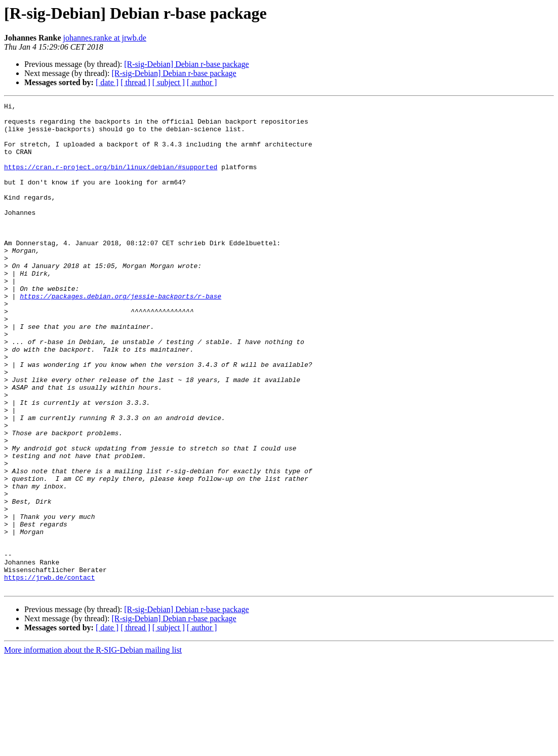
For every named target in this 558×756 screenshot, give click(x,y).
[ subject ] (169, 82)
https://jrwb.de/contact (49, 673)
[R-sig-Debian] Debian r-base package (186, 64)
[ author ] (202, 82)
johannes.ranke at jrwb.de (104, 38)
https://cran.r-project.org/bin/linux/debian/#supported (111, 180)
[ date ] (107, 82)
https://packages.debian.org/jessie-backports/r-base (121, 335)
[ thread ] (135, 82)
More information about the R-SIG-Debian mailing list (93, 747)
